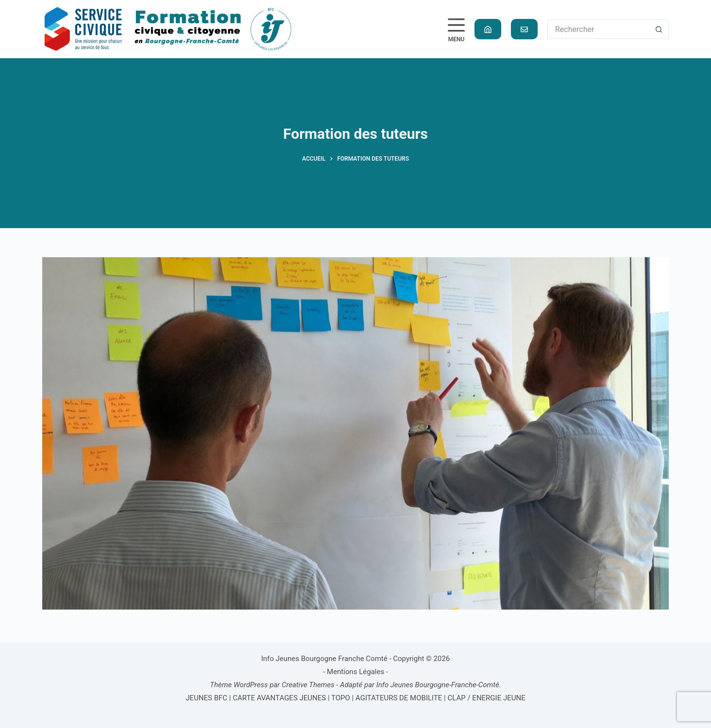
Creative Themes (308, 685)
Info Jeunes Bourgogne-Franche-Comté (438, 685)
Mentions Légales (355, 672)
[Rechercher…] (598, 29)
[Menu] (456, 29)
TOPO (341, 698)
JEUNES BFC (206, 698)
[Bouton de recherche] (659, 29)
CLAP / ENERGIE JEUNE (487, 698)
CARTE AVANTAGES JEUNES (279, 698)
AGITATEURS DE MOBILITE (399, 698)
